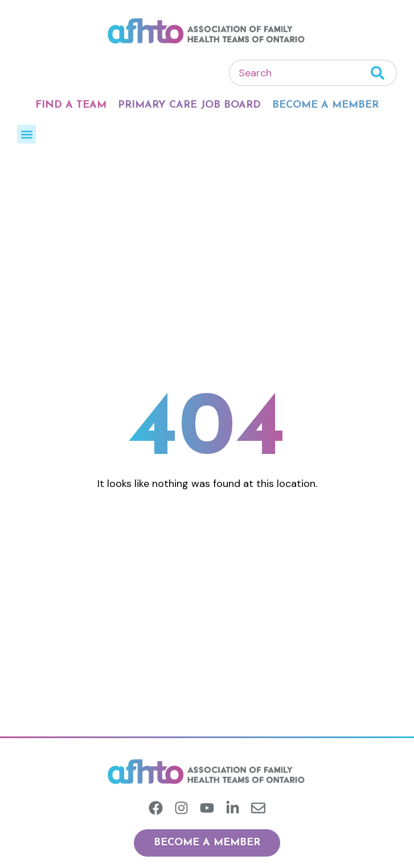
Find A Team (71, 105)
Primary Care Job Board (189, 105)
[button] (26, 134)
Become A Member (325, 105)
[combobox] (300, 73)
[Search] (384, 73)
